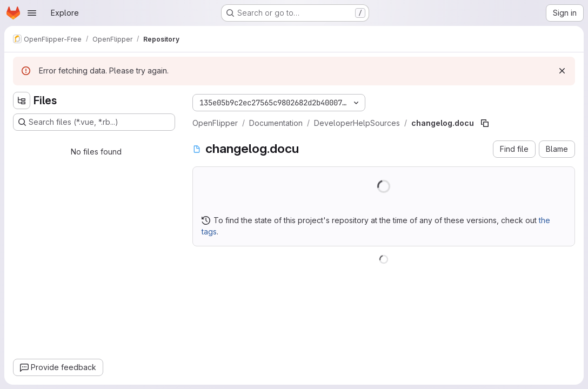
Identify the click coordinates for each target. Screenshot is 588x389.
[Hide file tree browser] (22, 100)
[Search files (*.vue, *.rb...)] (94, 122)
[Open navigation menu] (32, 13)
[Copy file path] (485, 123)
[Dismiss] (562, 71)
